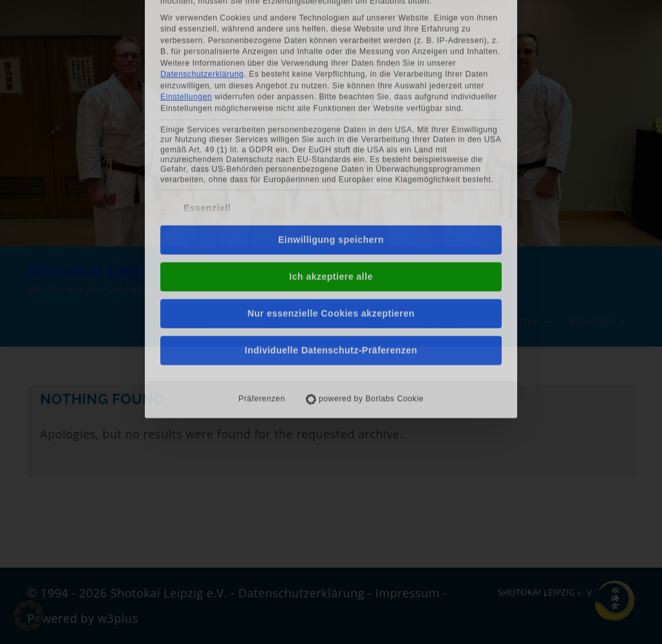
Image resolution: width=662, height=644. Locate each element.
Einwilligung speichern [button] (331, 146)
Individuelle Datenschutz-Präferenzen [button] (331, 257)
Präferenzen (262, 305)
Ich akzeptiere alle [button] (331, 183)
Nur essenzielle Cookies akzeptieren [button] (331, 220)
